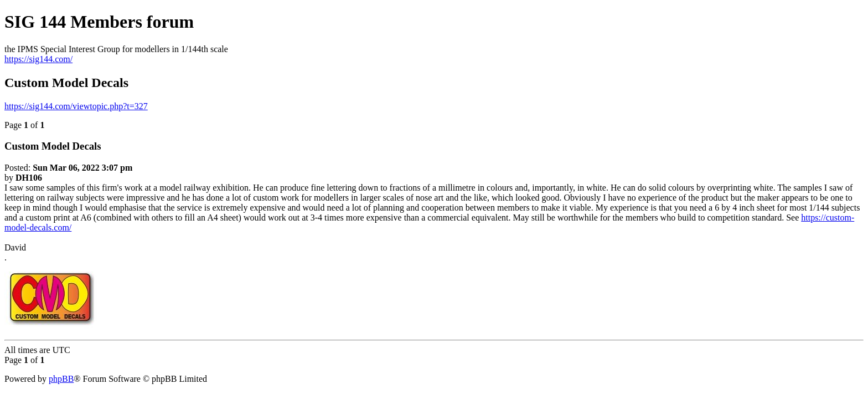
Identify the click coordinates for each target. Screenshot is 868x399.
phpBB (61, 379)
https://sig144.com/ (38, 59)
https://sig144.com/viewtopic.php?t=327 (76, 106)
